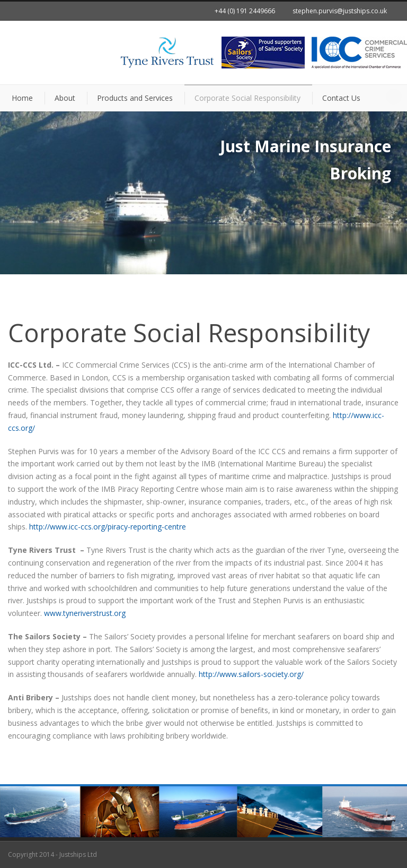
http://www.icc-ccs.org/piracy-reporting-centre (108, 527)
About (65, 98)
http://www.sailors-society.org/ (251, 674)
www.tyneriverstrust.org (85, 613)
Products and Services (135, 98)
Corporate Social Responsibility (247, 98)
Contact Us (341, 98)
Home (22, 98)
